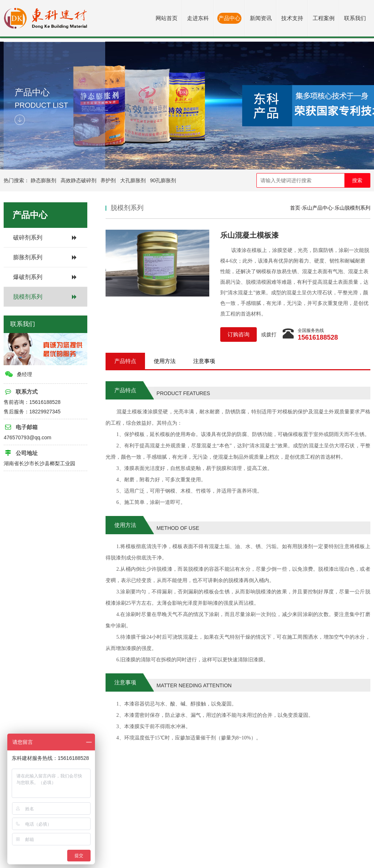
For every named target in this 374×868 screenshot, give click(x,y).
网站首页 (167, 18)
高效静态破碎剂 (79, 180)
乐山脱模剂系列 (352, 208)
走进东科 (198, 18)
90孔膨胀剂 (163, 180)
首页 (295, 208)
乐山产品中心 (317, 208)
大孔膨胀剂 (133, 180)
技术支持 (292, 18)
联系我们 (355, 18)
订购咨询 (238, 334)
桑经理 (18, 374)
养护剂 (108, 180)
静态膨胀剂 (43, 180)
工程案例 (324, 18)
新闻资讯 (261, 18)
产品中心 (229, 18)
